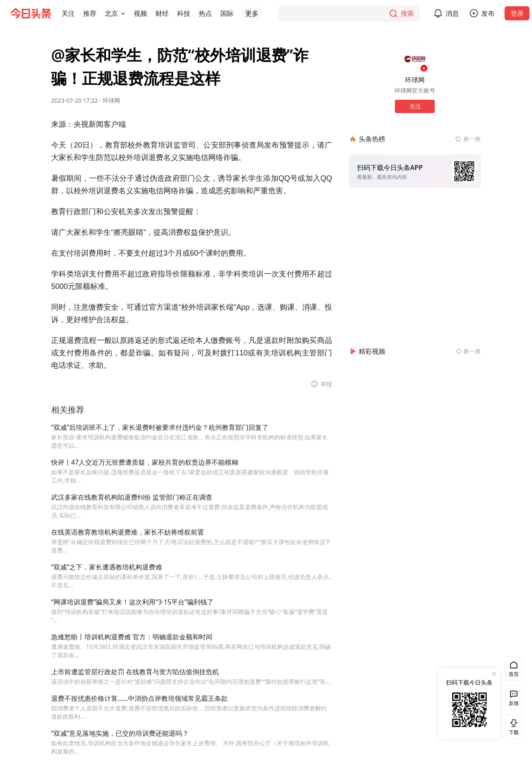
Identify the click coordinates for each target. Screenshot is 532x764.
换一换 (472, 139)
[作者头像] (415, 59)
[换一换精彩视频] (468, 351)
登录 (517, 13)
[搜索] (349, 13)
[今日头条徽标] (31, 13)
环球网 (111, 100)
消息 (452, 13)
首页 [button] (514, 674)
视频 (140, 13)
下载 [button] (512, 727)
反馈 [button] (514, 703)
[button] (68, 13)
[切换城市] (123, 13)
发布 (488, 13)
